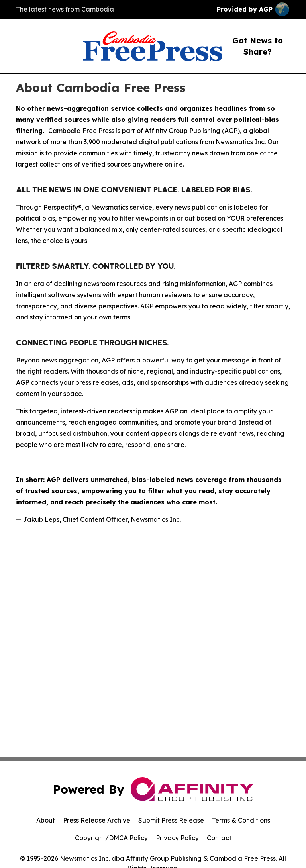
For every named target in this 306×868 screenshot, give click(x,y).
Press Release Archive (97, 820)
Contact (219, 838)
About (46, 820)
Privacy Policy (177, 838)
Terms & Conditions (241, 820)
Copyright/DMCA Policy (111, 838)
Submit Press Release (171, 820)
